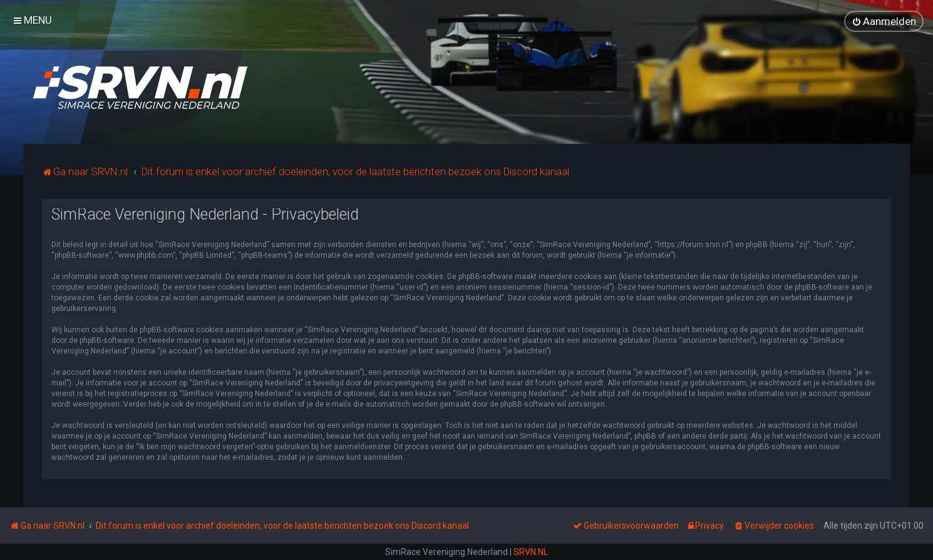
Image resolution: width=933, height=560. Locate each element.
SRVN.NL (531, 552)
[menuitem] (884, 21)
